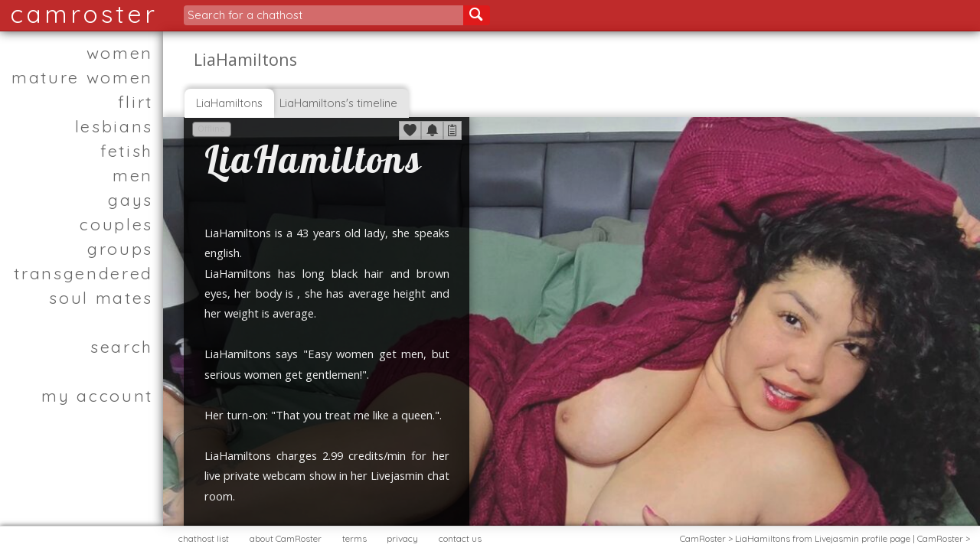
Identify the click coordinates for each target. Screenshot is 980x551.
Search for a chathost (245, 15)
